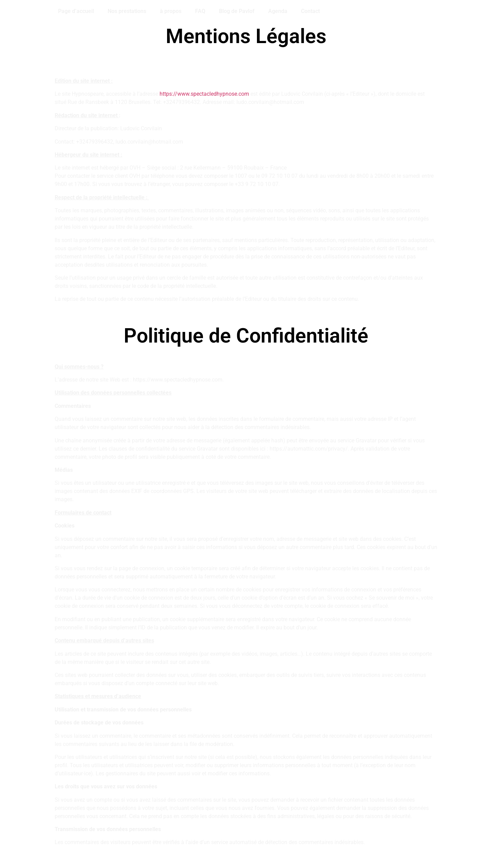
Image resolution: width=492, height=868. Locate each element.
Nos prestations (127, 11)
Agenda (278, 11)
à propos (171, 11)
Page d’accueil (76, 11)
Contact (310, 11)
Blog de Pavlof (237, 11)
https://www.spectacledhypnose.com (204, 94)
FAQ (200, 11)
